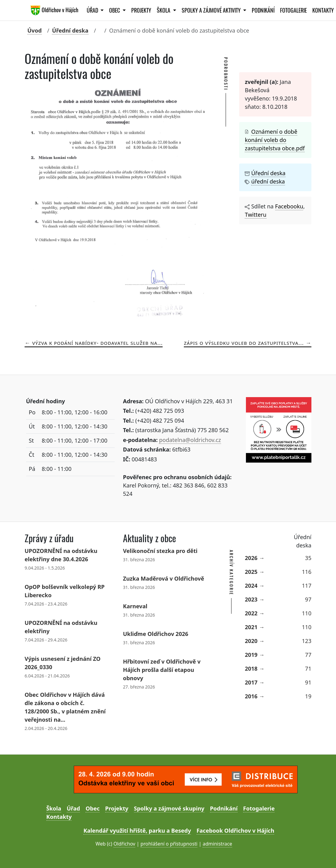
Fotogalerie (293, 10)
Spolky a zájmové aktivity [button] (212, 10)
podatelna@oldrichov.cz (190, 440)
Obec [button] (115, 10)
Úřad (73, 808)
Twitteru (255, 215)
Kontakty (59, 817)
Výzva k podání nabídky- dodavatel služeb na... (98, 343)
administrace (217, 844)
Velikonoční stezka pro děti (160, 551)
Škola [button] (164, 10)
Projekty (141, 10)
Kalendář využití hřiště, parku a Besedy (137, 831)
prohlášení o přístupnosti (169, 844)
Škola (54, 808)
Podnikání (263, 10)
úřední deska (268, 181)
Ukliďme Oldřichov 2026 (156, 634)
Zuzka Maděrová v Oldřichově (164, 578)
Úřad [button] (93, 10)
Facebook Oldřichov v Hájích (235, 831)
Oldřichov (124, 844)
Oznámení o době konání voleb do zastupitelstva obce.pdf (275, 140)
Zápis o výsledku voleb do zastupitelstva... (244, 343)
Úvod (35, 30)
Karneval (135, 606)
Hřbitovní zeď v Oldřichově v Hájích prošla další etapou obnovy (162, 670)
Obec (93, 808)
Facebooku (289, 206)
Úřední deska (70, 30)
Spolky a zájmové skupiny (169, 808)
